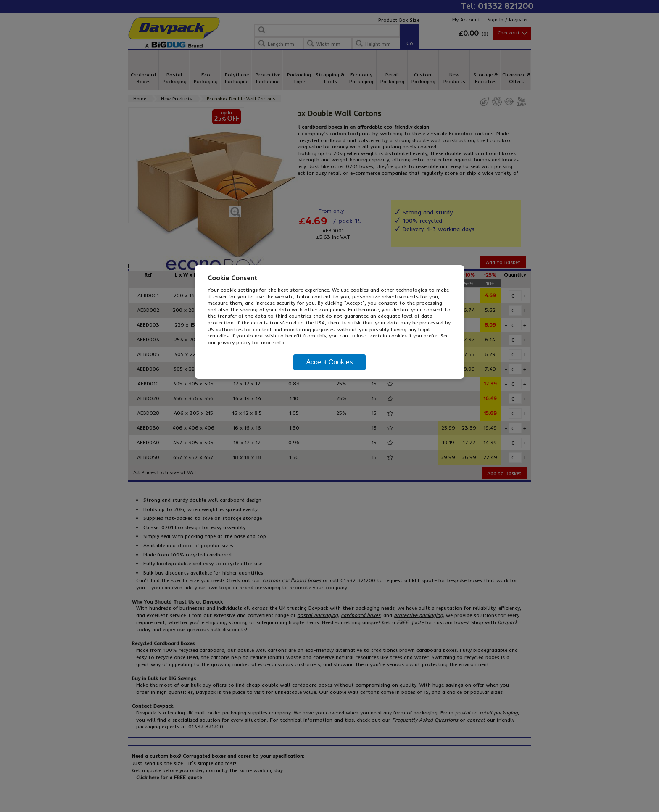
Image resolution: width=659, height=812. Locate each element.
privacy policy (235, 342)
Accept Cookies (329, 362)
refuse (359, 336)
